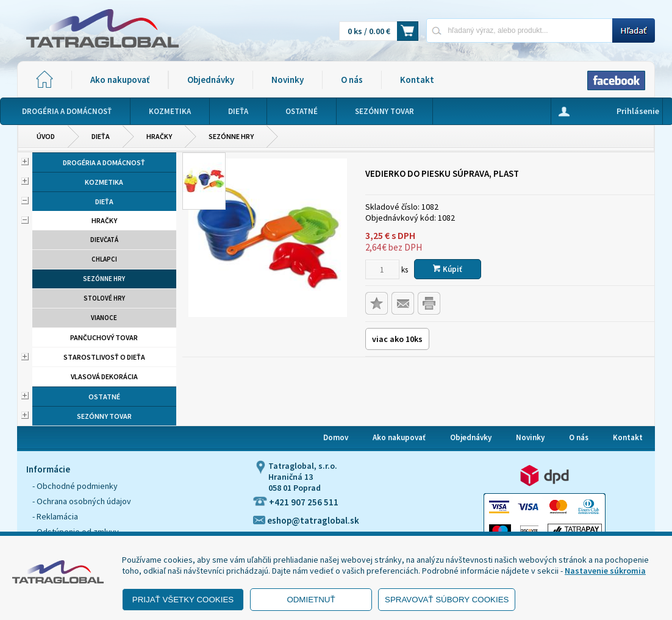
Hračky (159, 136)
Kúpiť (448, 269)
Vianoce (104, 318)
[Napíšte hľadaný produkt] (519, 30)
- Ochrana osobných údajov (82, 501)
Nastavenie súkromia (605, 571)
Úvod (46, 136)
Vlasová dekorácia (104, 376)
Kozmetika (104, 182)
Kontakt (417, 80)
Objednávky (211, 80)
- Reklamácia (55, 516)
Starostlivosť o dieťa (104, 357)
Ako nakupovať (120, 80)
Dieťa (101, 136)
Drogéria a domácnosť (104, 162)
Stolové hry (104, 298)
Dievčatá (104, 240)
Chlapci (104, 259)
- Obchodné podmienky (75, 486)
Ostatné (104, 397)
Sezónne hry (231, 136)
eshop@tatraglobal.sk (306, 520)
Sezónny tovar (104, 416)
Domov (336, 437)
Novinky (288, 80)
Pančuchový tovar (104, 337)
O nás (352, 80)
